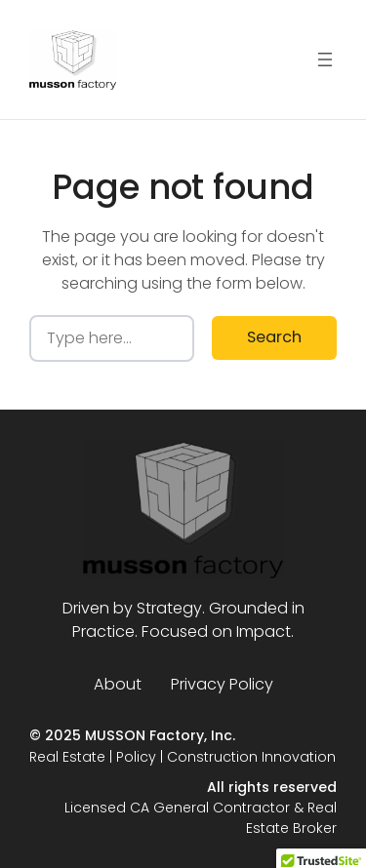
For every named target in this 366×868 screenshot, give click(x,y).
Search (274, 337)
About (118, 684)
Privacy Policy (222, 684)
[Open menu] (325, 59)
